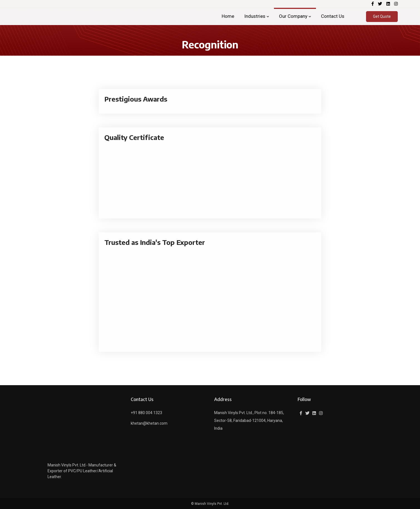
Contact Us (333, 16)
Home (228, 16)
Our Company (293, 16)
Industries (255, 16)
